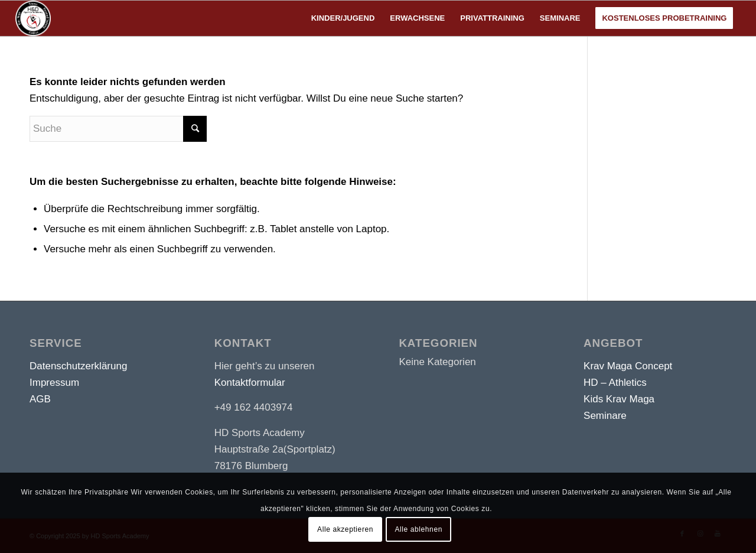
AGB (40, 399)
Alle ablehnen (418, 529)
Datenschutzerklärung (78, 366)
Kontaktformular (250, 383)
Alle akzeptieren (345, 529)
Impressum (54, 383)
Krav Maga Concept (628, 366)
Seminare (605, 416)
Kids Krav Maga (619, 399)
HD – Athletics (615, 383)
